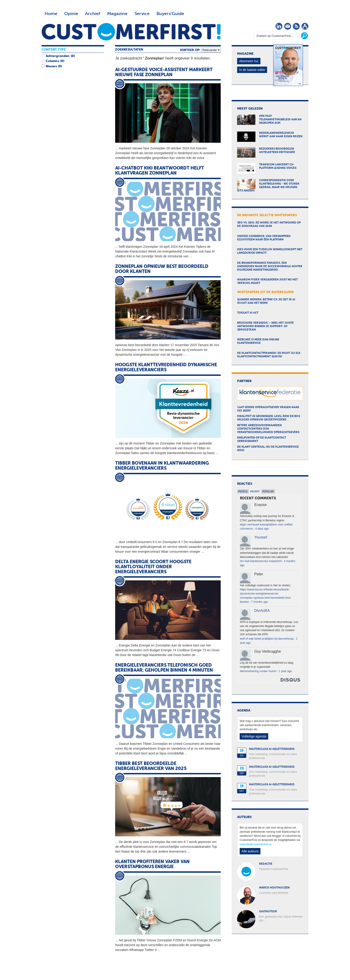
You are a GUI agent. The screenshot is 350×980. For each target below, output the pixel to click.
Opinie (71, 14)
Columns (52, 61)
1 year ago (285, 671)
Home (51, 14)
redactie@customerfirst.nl (255, 844)
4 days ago (262, 529)
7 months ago (260, 602)
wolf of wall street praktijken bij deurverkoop (267, 639)
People (243, 491)
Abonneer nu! (249, 61)
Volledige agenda (254, 736)
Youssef (261, 537)
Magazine (117, 14)
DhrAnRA (262, 611)
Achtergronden (58, 56)
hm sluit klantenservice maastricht (261, 561)
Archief (93, 14)
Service (142, 14)
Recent (255, 491)
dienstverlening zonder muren (258, 671)
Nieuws (51, 66)
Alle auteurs (250, 851)
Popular (268, 491)
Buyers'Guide (170, 14)
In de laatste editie (252, 70)
